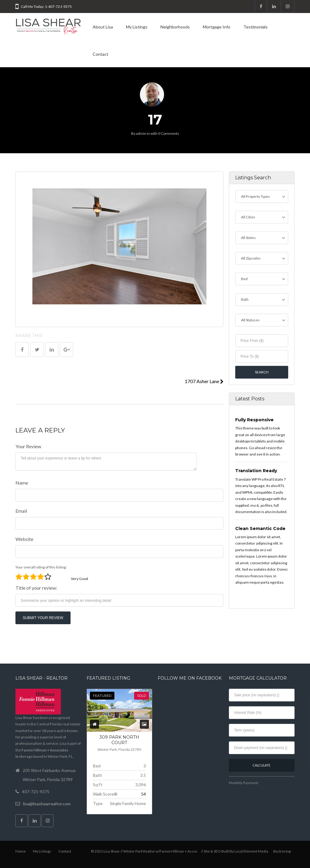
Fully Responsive (254, 420)
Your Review (28, 446)
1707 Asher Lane (204, 381)
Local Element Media (251, 851)
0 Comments (169, 133)
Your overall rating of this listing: (41, 567)
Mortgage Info (217, 27)
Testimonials (256, 27)
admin (141, 133)
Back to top (282, 851)
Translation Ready (256, 471)
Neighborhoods (175, 27)
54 (143, 794)
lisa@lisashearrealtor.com (47, 804)
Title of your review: (36, 588)
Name (22, 483)
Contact (101, 54)
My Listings (137, 27)
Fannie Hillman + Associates (45, 750)
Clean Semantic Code (260, 528)
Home (21, 851)
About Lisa (103, 27)
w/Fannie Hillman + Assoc (176, 851)
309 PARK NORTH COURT (119, 740)
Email (21, 511)
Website (24, 539)
